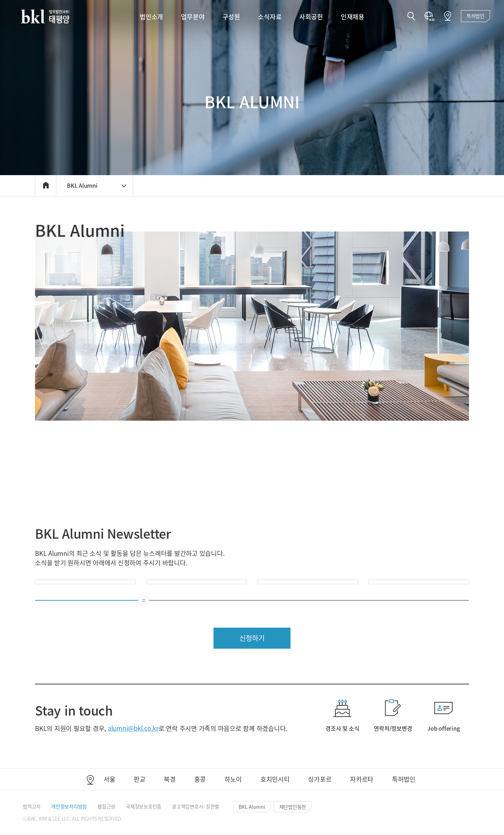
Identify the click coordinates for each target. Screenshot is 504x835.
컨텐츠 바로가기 (0, 0)
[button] (411, 17)
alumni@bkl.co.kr (133, 728)
